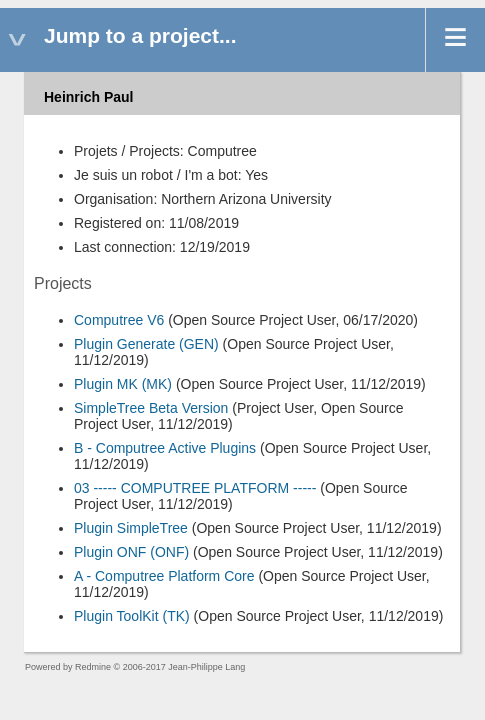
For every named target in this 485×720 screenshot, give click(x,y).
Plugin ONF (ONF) (131, 552)
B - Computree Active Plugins (165, 448)
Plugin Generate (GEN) (146, 344)
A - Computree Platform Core (164, 576)
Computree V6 (119, 320)
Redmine (93, 667)
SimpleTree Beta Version (151, 408)
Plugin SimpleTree (131, 528)
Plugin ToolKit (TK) (132, 616)
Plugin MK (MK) (123, 384)
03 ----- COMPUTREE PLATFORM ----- (195, 488)
